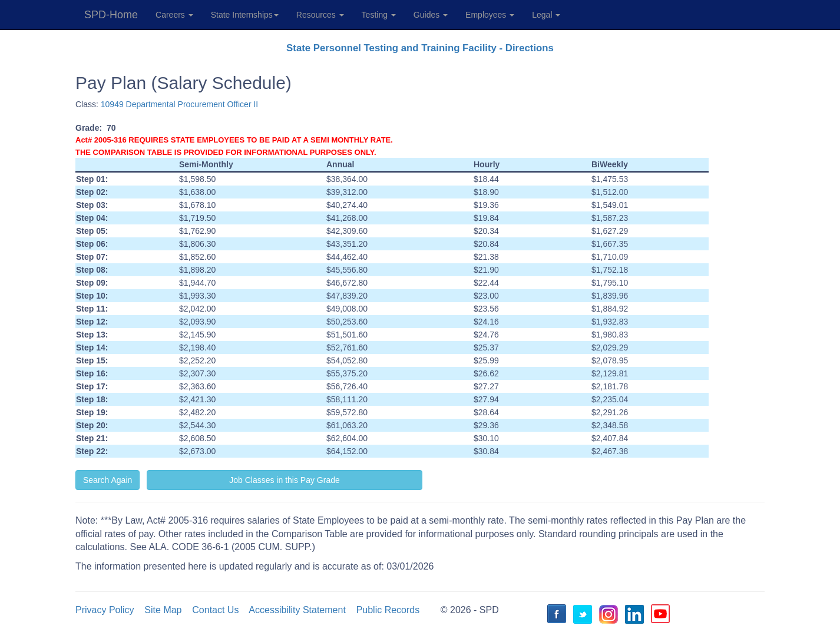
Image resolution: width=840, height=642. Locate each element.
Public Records (388, 610)
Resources (320, 15)
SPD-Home (111, 15)
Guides (431, 15)
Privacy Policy (105, 610)
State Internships (245, 15)
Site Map (163, 610)
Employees (490, 15)
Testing (379, 15)
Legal (546, 15)
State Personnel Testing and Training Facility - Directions (420, 48)
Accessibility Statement (297, 610)
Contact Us (215, 610)
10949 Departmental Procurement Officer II (179, 104)
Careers (174, 15)
